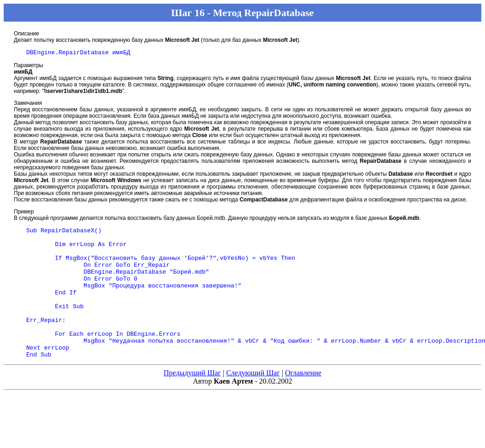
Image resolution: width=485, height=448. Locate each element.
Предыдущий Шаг (192, 400)
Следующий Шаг (253, 400)
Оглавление (303, 400)
